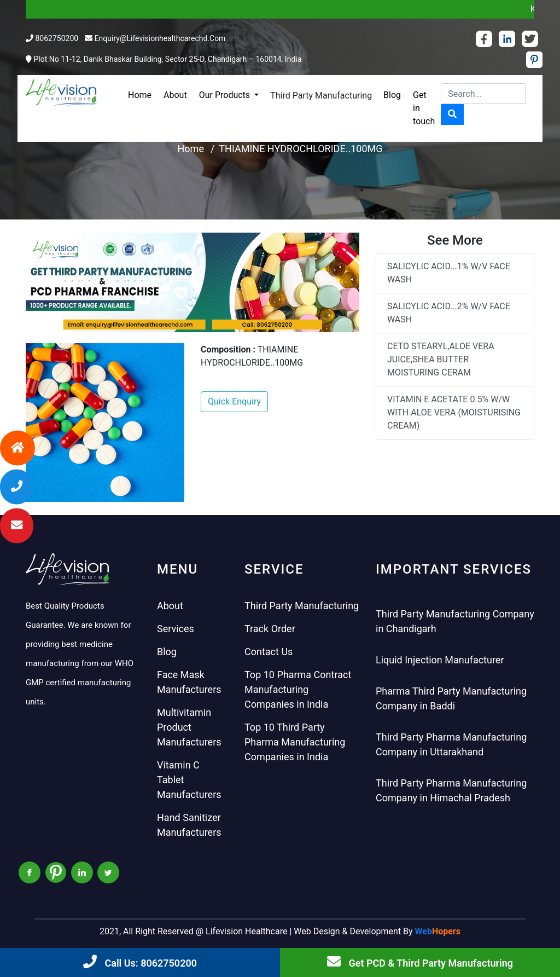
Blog (392, 95)
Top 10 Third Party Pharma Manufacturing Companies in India (295, 742)
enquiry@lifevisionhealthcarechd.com (160, 38)
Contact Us (269, 652)
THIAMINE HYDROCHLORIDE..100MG (301, 149)
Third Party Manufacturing (321, 96)
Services (176, 629)
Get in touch (424, 108)
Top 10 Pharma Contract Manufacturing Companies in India (298, 689)
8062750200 (57, 38)
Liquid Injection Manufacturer (440, 660)
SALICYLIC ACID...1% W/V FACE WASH (449, 273)
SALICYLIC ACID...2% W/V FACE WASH (449, 313)
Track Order (270, 629)
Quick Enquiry (234, 401)
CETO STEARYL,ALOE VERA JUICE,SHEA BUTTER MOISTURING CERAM (441, 359)
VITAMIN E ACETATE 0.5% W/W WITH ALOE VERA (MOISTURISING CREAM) (454, 412)
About (175, 95)
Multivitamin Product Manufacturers (189, 727)
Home (140, 95)
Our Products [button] (226, 95)
